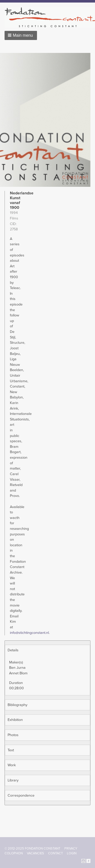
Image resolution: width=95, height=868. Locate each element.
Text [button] (11, 750)
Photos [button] (13, 735)
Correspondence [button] (21, 795)
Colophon (14, 853)
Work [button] (12, 765)
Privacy (71, 849)
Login (72, 853)
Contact (55, 853)
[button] (21, 35)
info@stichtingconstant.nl (29, 633)
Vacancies (35, 853)
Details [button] (13, 650)
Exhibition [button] (15, 720)
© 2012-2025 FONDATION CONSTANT (32, 849)
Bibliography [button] (17, 705)
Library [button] (13, 780)
